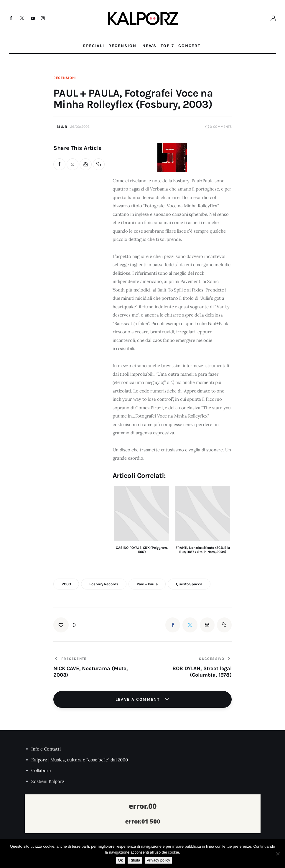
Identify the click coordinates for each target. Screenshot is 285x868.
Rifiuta (135, 860)
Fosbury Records (104, 584)
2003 (66, 584)
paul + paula (147, 584)
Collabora (41, 770)
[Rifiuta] (278, 854)
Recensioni (65, 78)
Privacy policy (158, 860)
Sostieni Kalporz (48, 781)
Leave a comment (139, 699)
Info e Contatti (46, 749)
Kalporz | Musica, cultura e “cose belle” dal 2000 (80, 760)
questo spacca (189, 584)
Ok (120, 860)
